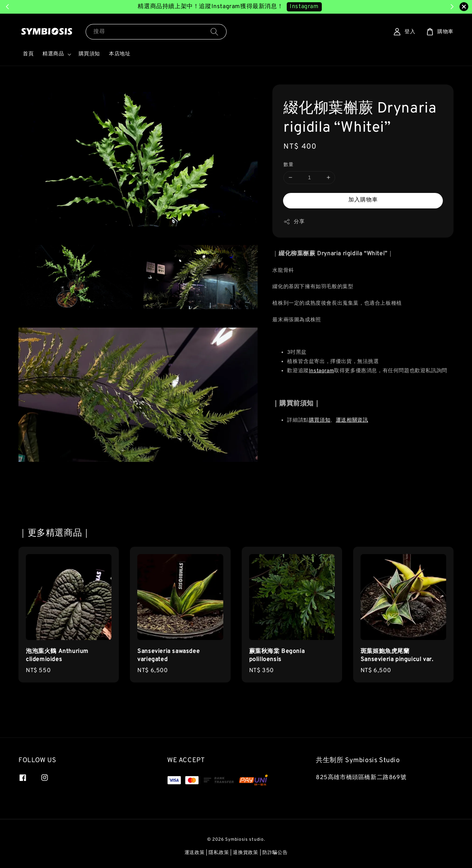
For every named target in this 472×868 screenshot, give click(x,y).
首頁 (28, 54)
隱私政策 (219, 853)
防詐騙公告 (275, 853)
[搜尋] (214, 32)
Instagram (321, 371)
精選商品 (53, 54)
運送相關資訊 (352, 420)
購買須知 (89, 54)
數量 (288, 165)
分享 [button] (294, 222)
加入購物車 (363, 200)
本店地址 (120, 54)
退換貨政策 (246, 853)
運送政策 (195, 853)
